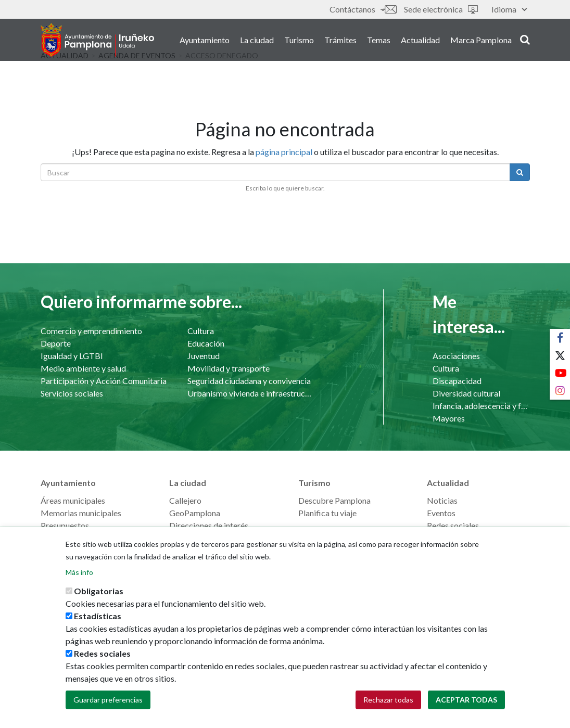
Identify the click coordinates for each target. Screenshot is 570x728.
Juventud (204, 356)
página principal (284, 152)
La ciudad (257, 41)
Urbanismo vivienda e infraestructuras (250, 393)
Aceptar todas (466, 708)
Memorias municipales (81, 513)
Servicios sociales (72, 393)
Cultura (201, 331)
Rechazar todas (388, 708)
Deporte (56, 343)
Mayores (449, 418)
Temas (379, 41)
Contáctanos (363, 9)
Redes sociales (453, 525)
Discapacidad (457, 381)
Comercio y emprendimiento (91, 331)
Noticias (442, 500)
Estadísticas (98, 624)
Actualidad (420, 41)
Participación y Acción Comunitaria (104, 381)
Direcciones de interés (209, 525)
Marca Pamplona (481, 41)
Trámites (340, 41)
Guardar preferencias (108, 708)
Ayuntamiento (205, 41)
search (525, 40)
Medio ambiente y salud (83, 368)
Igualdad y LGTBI (72, 356)
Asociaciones (456, 356)
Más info (79, 580)
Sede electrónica (441, 9)
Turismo (299, 41)
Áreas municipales (73, 500)
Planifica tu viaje (327, 513)
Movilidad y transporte (229, 368)
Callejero (185, 500)
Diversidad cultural (466, 393)
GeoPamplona (195, 513)
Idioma (509, 9)
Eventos (441, 513)
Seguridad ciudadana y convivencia (249, 381)
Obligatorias (99, 599)
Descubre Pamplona (334, 500)
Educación (206, 343)
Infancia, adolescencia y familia (481, 406)
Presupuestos (65, 525)
